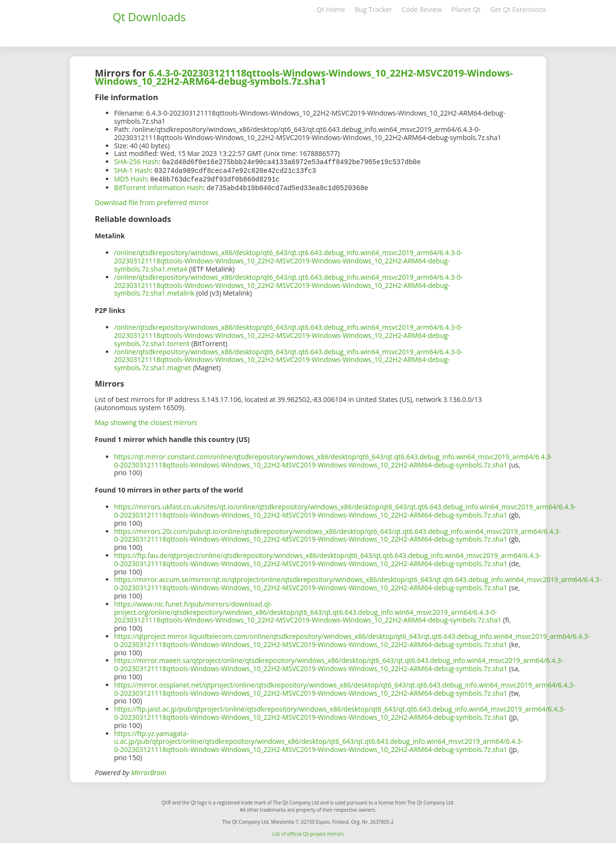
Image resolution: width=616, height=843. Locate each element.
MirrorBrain (148, 771)
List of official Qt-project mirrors (308, 832)
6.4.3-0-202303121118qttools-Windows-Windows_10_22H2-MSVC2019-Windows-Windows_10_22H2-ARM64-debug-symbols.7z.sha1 (304, 77)
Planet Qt (466, 9)
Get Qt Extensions (518, 9)
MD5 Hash (130, 178)
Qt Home (331, 9)
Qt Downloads (149, 17)
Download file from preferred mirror (152, 201)
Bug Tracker (373, 9)
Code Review (422, 9)
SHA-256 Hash (136, 162)
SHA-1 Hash (132, 170)
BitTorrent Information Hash (159, 186)
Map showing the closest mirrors (146, 421)
